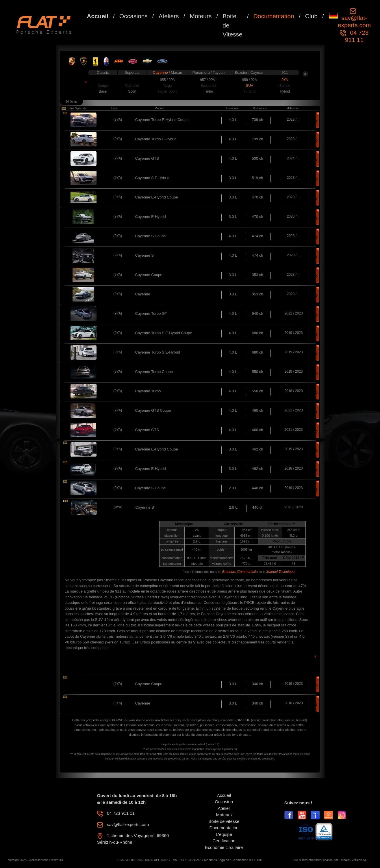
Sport (132, 91)
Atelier (224, 808)
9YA (285, 80)
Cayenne (161, 72)
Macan (176, 72)
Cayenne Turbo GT (151, 313)
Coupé (103, 86)
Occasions (134, 16)
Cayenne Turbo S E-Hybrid (158, 352)
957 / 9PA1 (208, 80)
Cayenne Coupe (149, 275)
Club (311, 16)
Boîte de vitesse (224, 821)
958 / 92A (250, 80)
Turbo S (249, 91)
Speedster (208, 86)
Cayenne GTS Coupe (153, 410)
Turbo (208, 91)
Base (103, 91)
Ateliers (169, 16)
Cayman (257, 72)
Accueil (98, 16)
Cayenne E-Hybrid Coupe (157, 197)
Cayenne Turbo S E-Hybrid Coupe (164, 333)
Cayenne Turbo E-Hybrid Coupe (162, 120)
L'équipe (224, 834)
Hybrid (285, 91)
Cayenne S (144, 255)
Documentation (274, 16)
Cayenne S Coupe (151, 236)
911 (285, 72)
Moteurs (201, 16)
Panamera (202, 72)
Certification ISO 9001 (247, 860)
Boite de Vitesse (232, 25)
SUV (250, 86)
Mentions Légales (216, 860)
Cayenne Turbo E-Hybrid (156, 139)
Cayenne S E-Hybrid (152, 178)
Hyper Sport (167, 91)
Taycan (219, 72)
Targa (167, 86)
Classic (103, 72)
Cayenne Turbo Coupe (154, 372)
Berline (285, 86)
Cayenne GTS (147, 158)
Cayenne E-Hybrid (151, 217)
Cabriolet (132, 86)
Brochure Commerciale (240, 572)
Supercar (132, 72)
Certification (224, 841)
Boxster (242, 72)
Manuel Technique (281, 572)
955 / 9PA (168, 80)
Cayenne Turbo (148, 391)
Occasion (224, 802)
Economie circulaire (224, 847)
